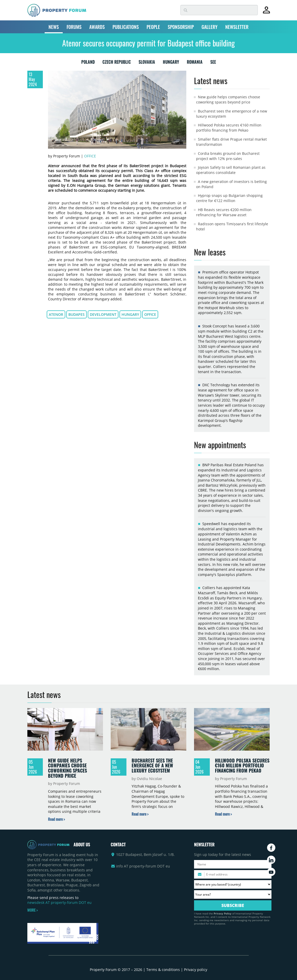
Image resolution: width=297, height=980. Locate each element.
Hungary (130, 314)
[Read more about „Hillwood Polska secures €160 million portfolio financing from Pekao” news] (223, 814)
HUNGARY (171, 63)
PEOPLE (153, 27)
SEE (213, 63)
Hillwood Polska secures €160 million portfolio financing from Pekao (229, 128)
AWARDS (97, 27)
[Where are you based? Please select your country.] (233, 884)
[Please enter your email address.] (233, 874)
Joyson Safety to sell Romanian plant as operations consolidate (231, 170)
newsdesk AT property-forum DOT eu (59, 902)
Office (90, 156)
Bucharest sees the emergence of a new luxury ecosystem (152, 765)
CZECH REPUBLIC (117, 63)
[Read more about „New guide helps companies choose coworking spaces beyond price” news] (56, 819)
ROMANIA (195, 63)
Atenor (56, 314)
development (103, 314)
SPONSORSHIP (181, 27)
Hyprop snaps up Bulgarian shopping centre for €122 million (229, 198)
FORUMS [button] (74, 27)
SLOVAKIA (147, 63)
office (150, 314)
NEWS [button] (54, 27)
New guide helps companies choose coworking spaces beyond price (228, 99)
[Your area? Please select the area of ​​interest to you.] (233, 894)
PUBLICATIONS (126, 27)
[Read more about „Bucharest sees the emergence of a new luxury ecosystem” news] (140, 814)
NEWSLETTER (237, 27)
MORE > (33, 910)
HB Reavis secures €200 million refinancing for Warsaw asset (224, 212)
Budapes (77, 314)
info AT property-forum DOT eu (143, 866)
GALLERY (210, 27)
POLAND (88, 63)
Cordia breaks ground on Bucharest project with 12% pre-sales (228, 156)
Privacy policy (196, 970)
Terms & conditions (163, 970)
